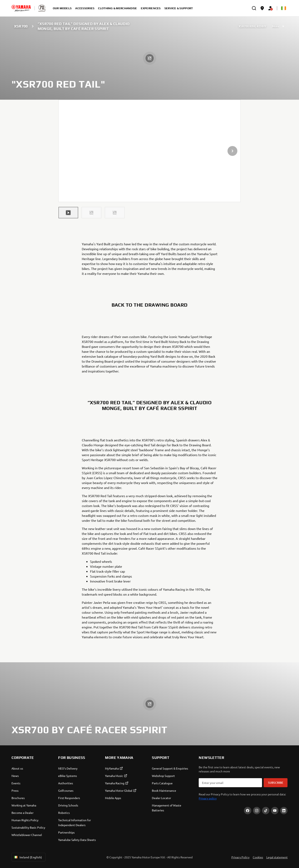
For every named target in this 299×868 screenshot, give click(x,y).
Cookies (258, 857)
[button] (68, 213)
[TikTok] (266, 811)
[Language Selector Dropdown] (284, 8)
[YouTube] (275, 811)
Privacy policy (208, 798)
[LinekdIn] (284, 811)
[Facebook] (248, 811)
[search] (254, 8)
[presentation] (150, 151)
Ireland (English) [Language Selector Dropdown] (28, 857)
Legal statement (277, 857)
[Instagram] (257, 811)
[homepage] (21, 8)
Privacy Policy (240, 857)
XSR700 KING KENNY (252, 26)
